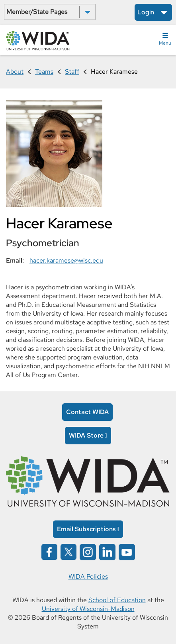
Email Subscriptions (86, 529)
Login (146, 12)
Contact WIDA (87, 412)
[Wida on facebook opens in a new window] (49, 551)
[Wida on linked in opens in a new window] (107, 551)
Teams (44, 72)
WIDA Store (86, 435)
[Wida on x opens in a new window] (68, 551)
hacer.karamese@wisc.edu (66, 260)
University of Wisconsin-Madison (88, 609)
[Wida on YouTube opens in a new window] (127, 551)
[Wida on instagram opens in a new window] (88, 551)
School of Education (117, 600)
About (15, 72)
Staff (72, 72)
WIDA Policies (88, 576)
